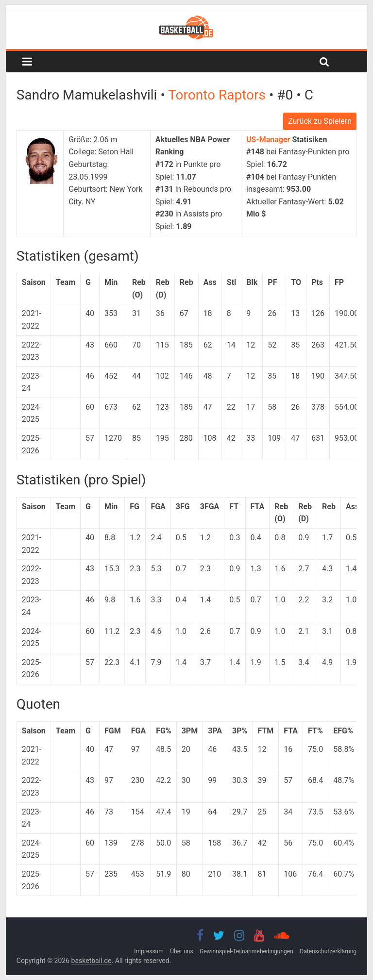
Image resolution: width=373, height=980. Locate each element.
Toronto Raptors (219, 95)
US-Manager (268, 140)
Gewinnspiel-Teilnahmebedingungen (246, 951)
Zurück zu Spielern (320, 121)
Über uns (181, 951)
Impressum (149, 951)
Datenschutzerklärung (328, 951)
